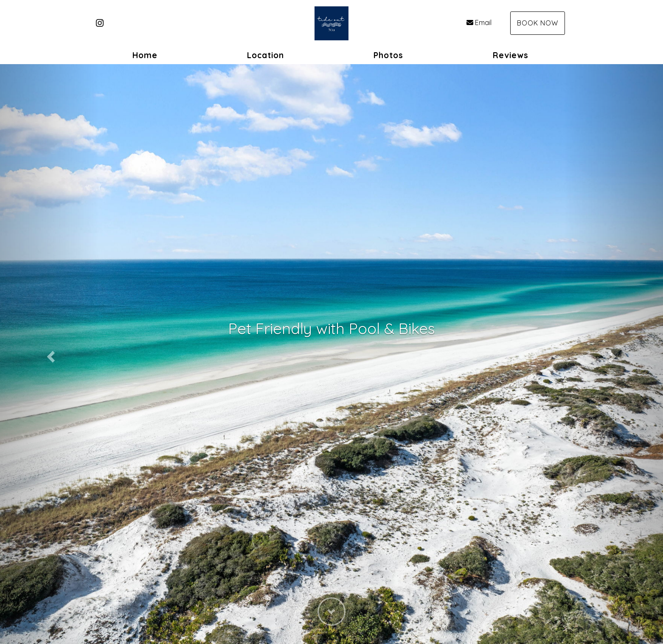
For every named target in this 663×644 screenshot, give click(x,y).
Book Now (538, 23)
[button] (50, 354)
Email (479, 22)
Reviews (511, 55)
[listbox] (331, 354)
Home (145, 55)
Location (265, 55)
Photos (388, 55)
